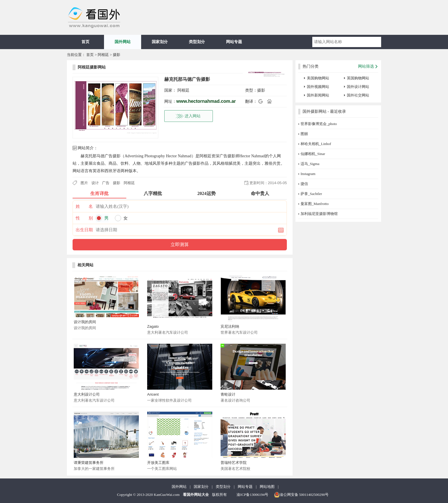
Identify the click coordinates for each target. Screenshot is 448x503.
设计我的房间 (85, 322)
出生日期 (84, 230)
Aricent (153, 394)
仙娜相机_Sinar (313, 154)
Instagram (308, 174)
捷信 (304, 184)
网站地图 (267, 487)
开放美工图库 (158, 463)
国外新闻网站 (318, 95)
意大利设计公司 (87, 394)
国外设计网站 (358, 87)
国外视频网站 (318, 87)
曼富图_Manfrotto (315, 204)
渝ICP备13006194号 (252, 495)
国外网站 (123, 42)
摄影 (117, 55)
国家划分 (160, 42)
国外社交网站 (358, 95)
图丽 (304, 134)
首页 (85, 42)
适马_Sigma (310, 164)
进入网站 (193, 116)
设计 (95, 183)
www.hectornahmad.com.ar (206, 101)
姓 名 (84, 206)
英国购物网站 (358, 78)
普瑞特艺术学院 (234, 463)
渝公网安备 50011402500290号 (301, 495)
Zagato (153, 326)
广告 (106, 183)
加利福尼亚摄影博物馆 (319, 214)
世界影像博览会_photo (319, 124)
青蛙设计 (228, 394)
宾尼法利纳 (230, 326)
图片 (84, 183)
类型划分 (197, 42)
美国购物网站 (318, 78)
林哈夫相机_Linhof (316, 144)
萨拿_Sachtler (311, 194)
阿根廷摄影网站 (92, 67)
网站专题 (234, 42)
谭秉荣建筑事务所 (89, 463)
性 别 (84, 218)
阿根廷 (103, 55)
